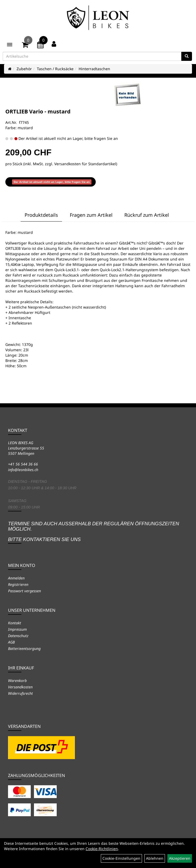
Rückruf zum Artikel (147, 215)
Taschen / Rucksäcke (55, 69)
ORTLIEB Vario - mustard (38, 111)
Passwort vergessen (24, 591)
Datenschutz (18, 636)
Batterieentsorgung (24, 648)
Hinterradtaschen (94, 69)
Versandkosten (20, 687)
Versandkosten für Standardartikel (85, 164)
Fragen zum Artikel (91, 215)
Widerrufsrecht (20, 693)
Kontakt (15, 623)
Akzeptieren (180, 858)
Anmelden (16, 578)
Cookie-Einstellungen (121, 858)
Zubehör (24, 69)
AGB (11, 642)
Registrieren (18, 584)
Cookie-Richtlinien (102, 849)
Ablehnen (155, 858)
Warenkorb (17, 680)
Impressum (17, 629)
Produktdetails (41, 215)
